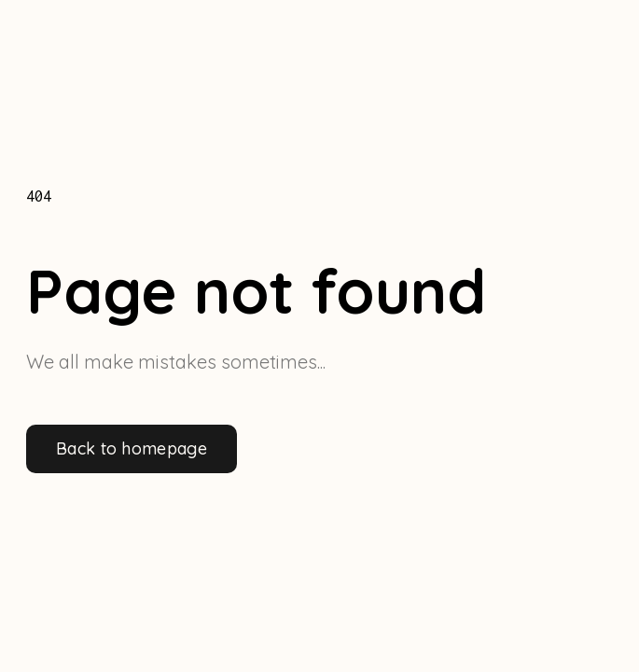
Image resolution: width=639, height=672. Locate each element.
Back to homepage (132, 448)
